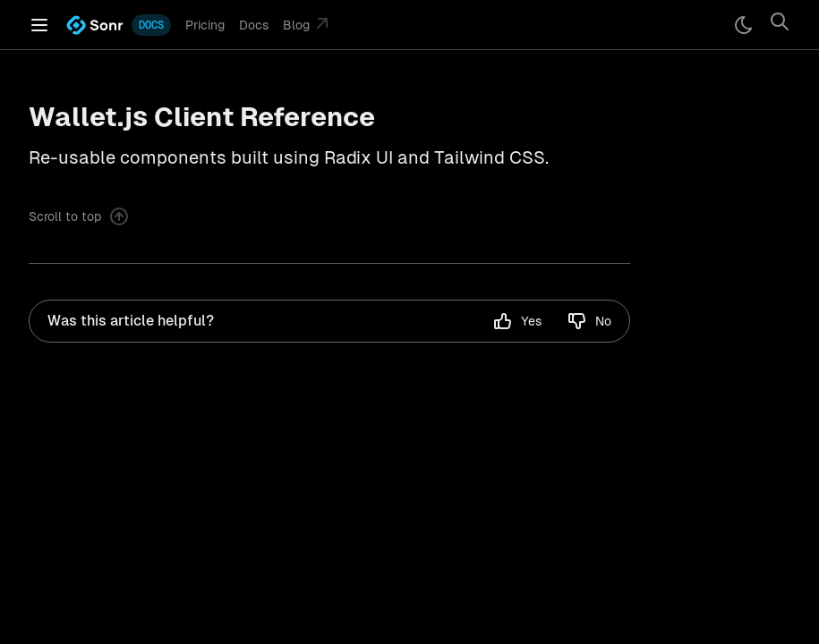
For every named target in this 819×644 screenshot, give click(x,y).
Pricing (205, 25)
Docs (254, 25)
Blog (308, 23)
